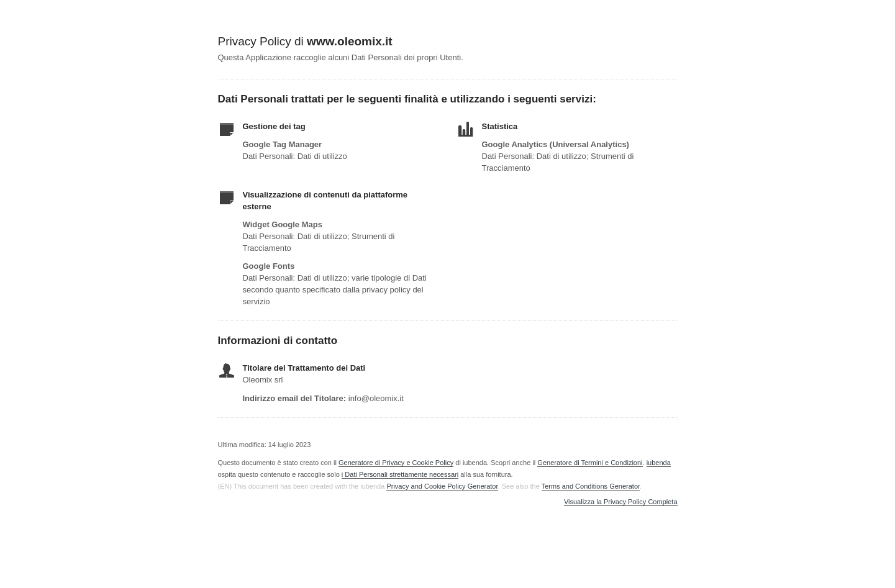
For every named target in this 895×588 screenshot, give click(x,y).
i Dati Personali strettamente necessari (400, 474)
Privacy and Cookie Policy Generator (442, 486)
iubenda (659, 463)
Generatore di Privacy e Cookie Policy (396, 463)
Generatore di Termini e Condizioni (590, 463)
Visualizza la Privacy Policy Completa (621, 502)
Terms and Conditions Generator (591, 486)
